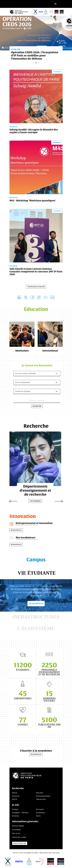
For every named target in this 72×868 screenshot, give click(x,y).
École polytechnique (43, 796)
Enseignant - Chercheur (20, 813)
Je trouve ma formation (37, 366)
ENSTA (14, 800)
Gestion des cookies (19, 838)
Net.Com (52, 853)
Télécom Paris (41, 800)
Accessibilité (16, 830)
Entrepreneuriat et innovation (35, 523)
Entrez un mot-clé (37, 401)
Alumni (38, 816)
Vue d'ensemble (36, 498)
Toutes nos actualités (36, 287)
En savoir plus (16, 530)
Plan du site (16, 834)
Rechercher (37, 406)
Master (15, 793)
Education (40, 793)
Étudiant (15, 810)
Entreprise (16, 816)
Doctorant (40, 810)
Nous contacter (20, 844)
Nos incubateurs (26, 538)
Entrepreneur (41, 813)
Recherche (16, 796)
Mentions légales (18, 826)
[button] (56, 4)
